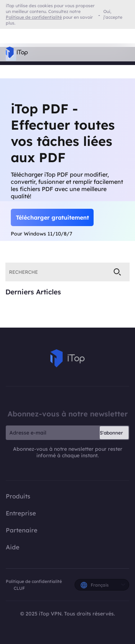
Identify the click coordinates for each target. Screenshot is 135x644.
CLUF (19, 588)
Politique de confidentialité (34, 581)
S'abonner (111, 433)
